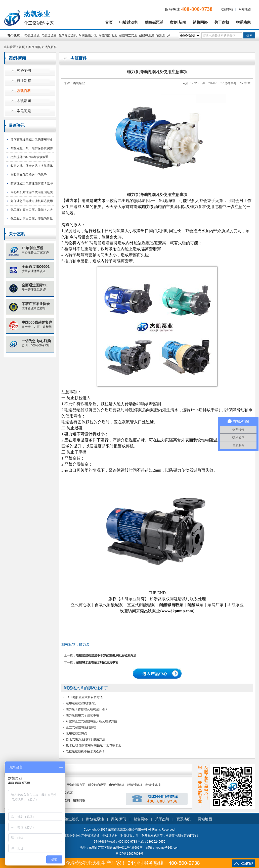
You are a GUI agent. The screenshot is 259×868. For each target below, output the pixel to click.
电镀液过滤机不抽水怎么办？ (85, 751)
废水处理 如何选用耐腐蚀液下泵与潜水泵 (93, 745)
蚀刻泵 (161, 35)
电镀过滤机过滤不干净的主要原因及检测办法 (106, 655)
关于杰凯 (222, 22)
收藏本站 (227, 9)
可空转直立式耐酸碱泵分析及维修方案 (92, 721)
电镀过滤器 (49, 35)
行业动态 (24, 81)
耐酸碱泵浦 (154, 22)
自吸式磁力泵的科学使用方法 (85, 739)
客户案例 (24, 71)
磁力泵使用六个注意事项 (82, 715)
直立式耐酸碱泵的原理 (81, 727)
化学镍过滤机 (68, 35)
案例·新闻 (178, 22)
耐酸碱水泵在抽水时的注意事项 (97, 662)
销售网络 (200, 22)
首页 (109, 22)
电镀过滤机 (129, 22)
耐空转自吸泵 (97, 785)
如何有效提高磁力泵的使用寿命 (32, 139)
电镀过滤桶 (153, 785)
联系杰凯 (243, 22)
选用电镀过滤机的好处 (81, 703)
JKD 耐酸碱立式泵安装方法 (84, 697)
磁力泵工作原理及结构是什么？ (87, 709)
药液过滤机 (135, 785)
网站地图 (245, 9)
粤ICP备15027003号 (129, 854)
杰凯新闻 (24, 101)
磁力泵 (84, 644)
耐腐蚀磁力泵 (88, 35)
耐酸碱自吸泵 (108, 35)
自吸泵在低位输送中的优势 (29, 175)
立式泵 (68, 793)
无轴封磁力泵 (76, 785)
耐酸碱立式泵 (128, 35)
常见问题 (24, 111)
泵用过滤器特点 (76, 733)
